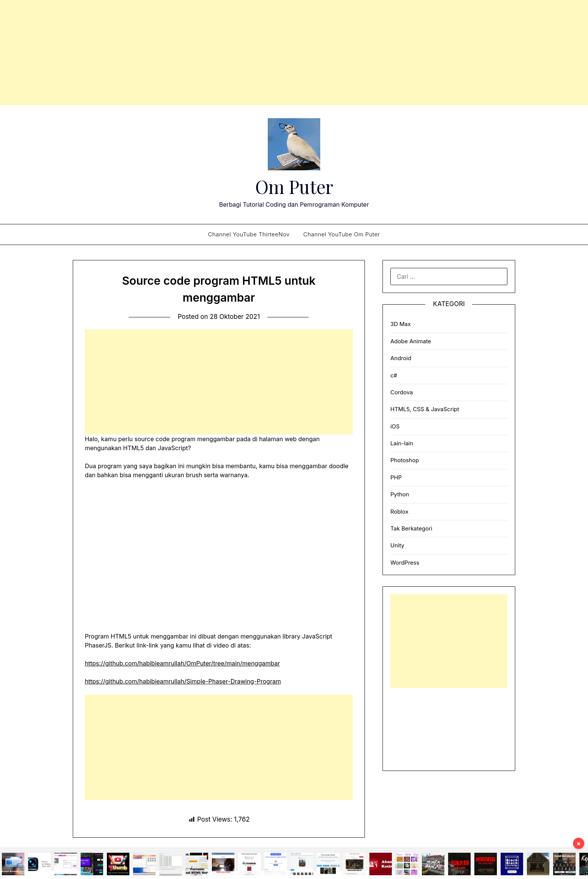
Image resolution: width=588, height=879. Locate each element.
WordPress (405, 563)
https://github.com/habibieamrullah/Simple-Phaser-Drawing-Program (183, 681)
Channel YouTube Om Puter (342, 234)
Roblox (399, 512)
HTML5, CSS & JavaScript (425, 409)
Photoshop (405, 460)
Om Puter (294, 186)
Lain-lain (402, 443)
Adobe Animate (411, 341)
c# (394, 375)
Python (400, 494)
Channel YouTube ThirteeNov (249, 234)
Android (401, 358)
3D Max (400, 324)
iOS (395, 426)
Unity (397, 545)
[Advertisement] (294, 53)
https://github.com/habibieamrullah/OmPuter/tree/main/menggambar (182, 663)
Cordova (402, 392)
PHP (396, 477)
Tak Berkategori (411, 528)
